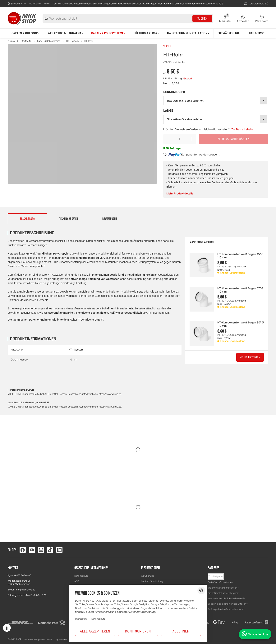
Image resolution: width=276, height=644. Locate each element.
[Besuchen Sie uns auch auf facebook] (23, 550)
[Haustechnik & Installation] (189, 33)
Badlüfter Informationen (220, 582)
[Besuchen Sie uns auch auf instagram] (41, 550)
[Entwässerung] (229, 33)
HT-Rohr (89, 41)
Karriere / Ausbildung (152, 581)
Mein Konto (35, 4)
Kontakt (57, 4)
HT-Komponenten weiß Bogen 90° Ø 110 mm (241, 324)
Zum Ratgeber (216, 576)
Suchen (202, 19)
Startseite (26, 41)
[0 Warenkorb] (262, 19)
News (47, 4)
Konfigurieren (138, 631)
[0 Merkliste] (225, 19)
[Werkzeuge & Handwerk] (66, 33)
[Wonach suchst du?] (121, 19)
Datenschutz (81, 576)
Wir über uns (147, 576)
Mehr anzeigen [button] (250, 357)
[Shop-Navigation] (17, 4)
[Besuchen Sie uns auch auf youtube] (32, 550)
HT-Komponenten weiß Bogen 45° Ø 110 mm (240, 256)
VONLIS (168, 46)
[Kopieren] (184, 62)
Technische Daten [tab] (69, 219)
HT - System (72, 41)
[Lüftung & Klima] (147, 33)
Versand (187, 78)
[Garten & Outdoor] (26, 33)
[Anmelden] (243, 19)
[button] (216, 576)
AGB (77, 581)
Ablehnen (181, 631)
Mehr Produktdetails (180, 193)
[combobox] (216, 101)
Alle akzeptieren (95, 631)
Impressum (81, 619)
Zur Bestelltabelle (242, 129)
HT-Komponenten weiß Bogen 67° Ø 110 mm (240, 290)
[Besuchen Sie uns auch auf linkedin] (59, 550)
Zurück (11, 41)
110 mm (73, 359)
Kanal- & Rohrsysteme (49, 41)
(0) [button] (256, 4)
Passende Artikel (202, 242)
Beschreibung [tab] (27, 219)
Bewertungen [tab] (110, 219)
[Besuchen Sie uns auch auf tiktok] (50, 550)
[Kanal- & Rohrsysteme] (109, 33)
